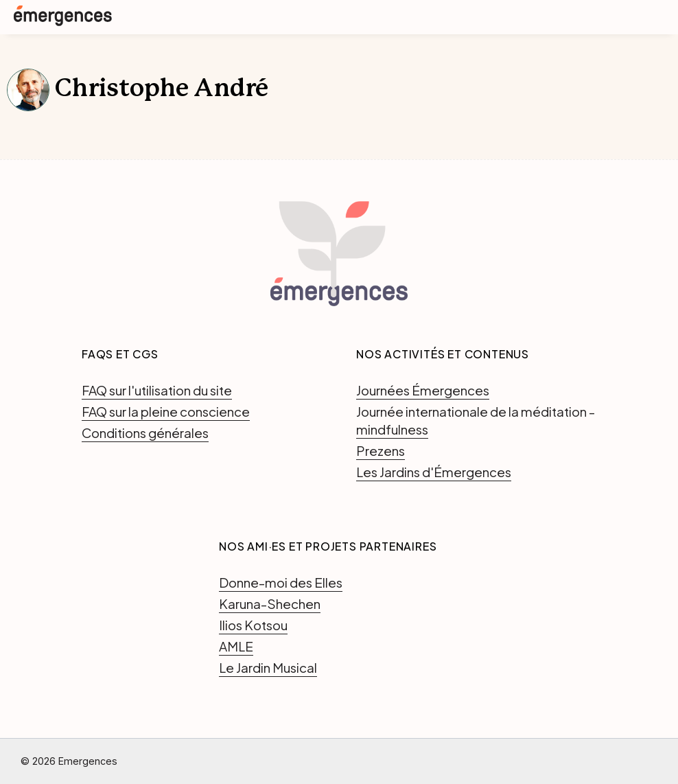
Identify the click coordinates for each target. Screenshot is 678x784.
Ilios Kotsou (253, 625)
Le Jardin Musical (268, 667)
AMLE (236, 646)
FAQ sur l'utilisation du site (157, 390)
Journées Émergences (423, 390)
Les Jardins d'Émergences (434, 472)
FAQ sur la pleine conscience (166, 411)
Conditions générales (145, 433)
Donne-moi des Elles (281, 582)
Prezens (381, 450)
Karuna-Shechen (270, 603)
